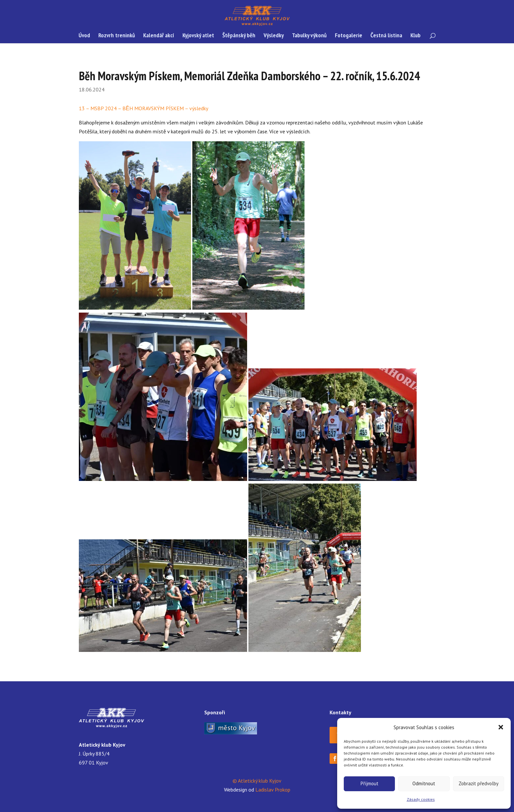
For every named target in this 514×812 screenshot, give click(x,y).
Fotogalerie (349, 36)
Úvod (84, 36)
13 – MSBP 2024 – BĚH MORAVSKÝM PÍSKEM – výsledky (144, 108)
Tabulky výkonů (309, 36)
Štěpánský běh (239, 36)
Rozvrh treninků (117, 36)
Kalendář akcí (159, 36)
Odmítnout (424, 783)
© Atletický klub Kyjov (257, 781)
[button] (501, 727)
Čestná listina (386, 36)
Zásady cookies (421, 799)
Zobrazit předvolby (479, 783)
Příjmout (369, 783)
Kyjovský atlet (198, 36)
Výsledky (274, 36)
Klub (416, 36)
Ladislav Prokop (273, 790)
